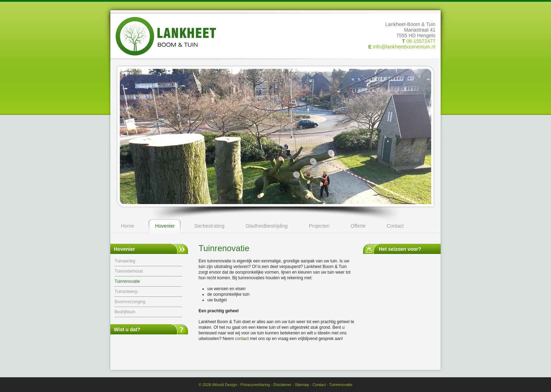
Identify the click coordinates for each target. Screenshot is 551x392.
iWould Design (225, 385)
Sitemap (302, 385)
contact (242, 339)
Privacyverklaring (255, 385)
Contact (319, 385)
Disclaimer (282, 385)
